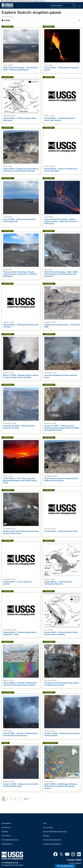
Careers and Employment (52, 840)
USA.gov (46, 836)
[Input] (63, 5)
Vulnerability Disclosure (10, 840)
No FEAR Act (6, 836)
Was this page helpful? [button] (65, 866)
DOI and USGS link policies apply (55, 832)
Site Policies (6, 828)
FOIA (45, 823)
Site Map (5, 832)
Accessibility (6, 823)
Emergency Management (52, 844)
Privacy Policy (48, 828)
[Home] (7, 7)
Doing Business (7, 844)
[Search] (74, 5)
